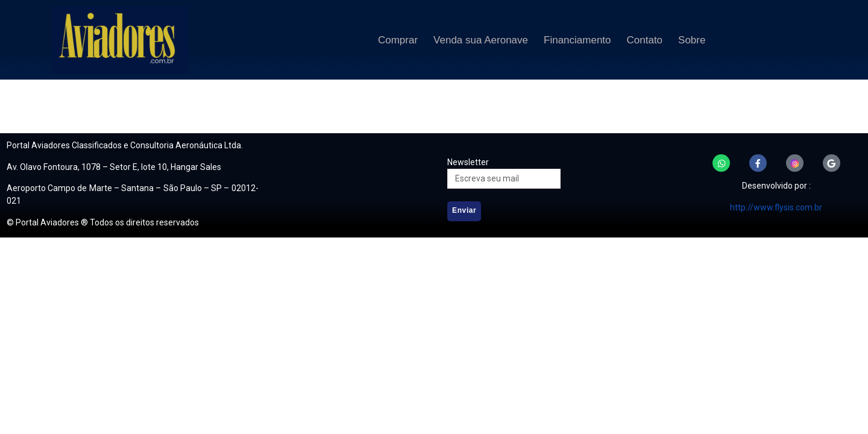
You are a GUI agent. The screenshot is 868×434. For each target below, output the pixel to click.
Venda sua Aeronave (481, 40)
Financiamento (577, 40)
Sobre (692, 40)
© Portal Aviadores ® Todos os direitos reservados (103, 222)
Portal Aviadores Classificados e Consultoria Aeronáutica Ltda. (125, 145)
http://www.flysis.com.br (776, 207)
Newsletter (468, 162)
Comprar (398, 40)
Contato (645, 40)
